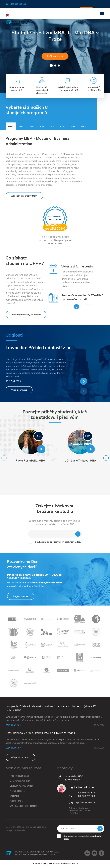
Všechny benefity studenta (26, 315)
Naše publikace (17, 791)
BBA (21, 126)
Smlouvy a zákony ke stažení (23, 806)
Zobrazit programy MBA (24, 196)
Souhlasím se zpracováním (58, 542)
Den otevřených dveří (20, 781)
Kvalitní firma (16, 801)
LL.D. (63, 126)
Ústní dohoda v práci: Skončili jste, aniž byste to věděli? (41, 733)
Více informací (19, 390)
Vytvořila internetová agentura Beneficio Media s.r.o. (37, 854)
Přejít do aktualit (20, 757)
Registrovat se (21, 596)
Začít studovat (55, 56)
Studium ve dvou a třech (22, 786)
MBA (11, 126)
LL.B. (52, 126)
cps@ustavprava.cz (86, 802)
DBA (31, 126)
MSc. (73, 126)
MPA (84, 126)
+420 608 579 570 (86, 793)
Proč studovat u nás (19, 776)
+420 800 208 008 (16, 4)
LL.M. (42, 126)
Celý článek (12, 725)
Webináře (15, 796)
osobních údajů (73, 542)
